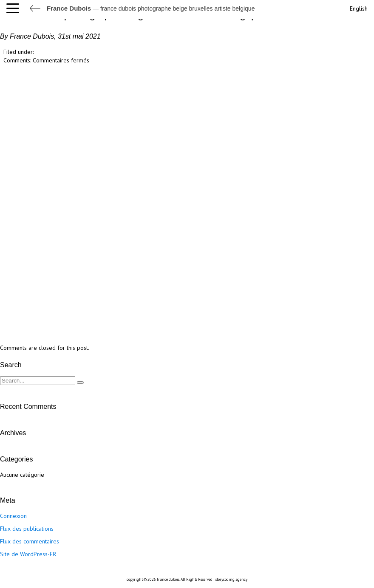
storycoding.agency (231, 579)
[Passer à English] (358, 7)
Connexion (13, 516)
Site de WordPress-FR (28, 554)
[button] (15, 8)
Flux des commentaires (30, 541)
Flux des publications (27, 529)
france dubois (168, 579)
